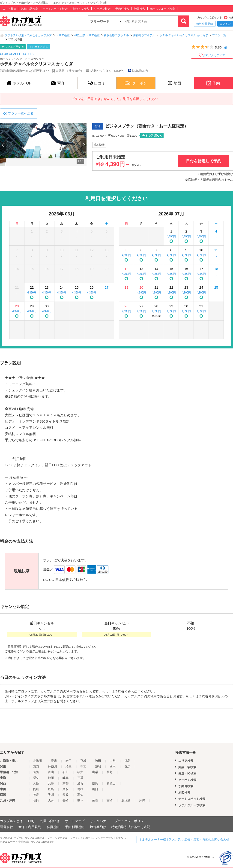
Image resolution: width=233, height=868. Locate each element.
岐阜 (66, 778)
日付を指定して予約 (204, 161)
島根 (80, 789)
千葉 (83, 767)
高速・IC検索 (81, 9)
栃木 (113, 767)
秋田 (98, 761)
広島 (51, 789)
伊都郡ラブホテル (144, 35)
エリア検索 (9, 9)
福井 (80, 772)
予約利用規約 (75, 827)
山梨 (95, 772)
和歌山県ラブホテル (116, 35)
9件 (226, 48)
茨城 (98, 767)
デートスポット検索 (55, 9)
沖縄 (142, 800)
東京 (36, 767)
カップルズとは (11, 821)
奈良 (95, 783)
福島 (127, 761)
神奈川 (52, 767)
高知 (80, 795)
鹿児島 (126, 800)
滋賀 (80, 783)
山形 (113, 761)
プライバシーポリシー (131, 821)
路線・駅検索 (30, 9)
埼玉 (69, 767)
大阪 (36, 783)
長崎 (66, 800)
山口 (95, 789)
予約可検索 (122, 9)
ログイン (225, 24)
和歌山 (111, 783)
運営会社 (6, 827)
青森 (54, 761)
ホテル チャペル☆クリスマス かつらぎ (184, 35)
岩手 (69, 761)
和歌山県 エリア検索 (87, 35)
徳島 (36, 795)
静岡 (51, 778)
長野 (110, 772)
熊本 (80, 800)
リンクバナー (100, 821)
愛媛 (66, 795)
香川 (51, 795)
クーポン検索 (102, 9)
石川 (66, 772)
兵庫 (51, 783)
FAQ (31, 821)
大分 (51, 800)
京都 (66, 783)
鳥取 (66, 789)
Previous (3, 145)
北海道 (38, 761)
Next (84, 145)
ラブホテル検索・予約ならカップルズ (28, 35)
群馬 (127, 767)
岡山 (36, 789)
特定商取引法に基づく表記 (131, 827)
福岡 (36, 800)
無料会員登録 (205, 24)
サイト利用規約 (30, 827)
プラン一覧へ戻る (21, 113)
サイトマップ (75, 821)
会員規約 (53, 827)
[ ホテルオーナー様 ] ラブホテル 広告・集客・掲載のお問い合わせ (185, 839)
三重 (80, 778)
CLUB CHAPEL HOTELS (17, 54)
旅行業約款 (98, 827)
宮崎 (110, 800)
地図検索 (140, 9)
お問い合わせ (50, 821)
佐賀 (95, 800)
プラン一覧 (219, 35)
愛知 (36, 778)
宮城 (83, 761)
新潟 (36, 772)
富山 (51, 772)
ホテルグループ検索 (162, 9)
